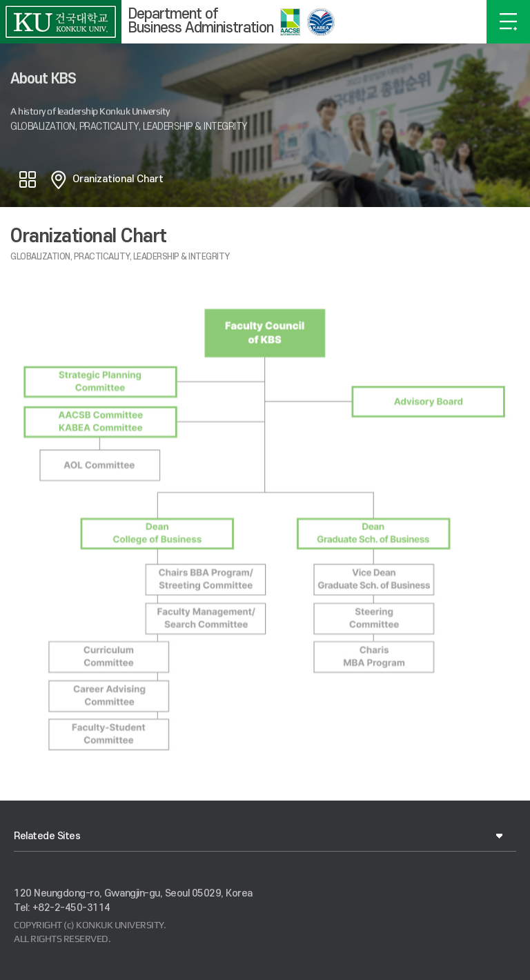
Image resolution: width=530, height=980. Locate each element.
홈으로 (59, 179)
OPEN (508, 22)
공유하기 (28, 179)
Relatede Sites (47, 836)
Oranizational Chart (118, 179)
